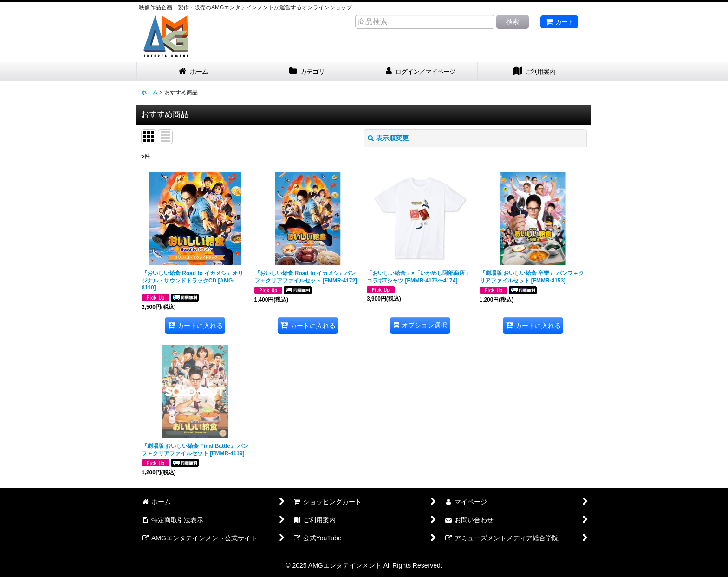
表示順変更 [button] (388, 138)
